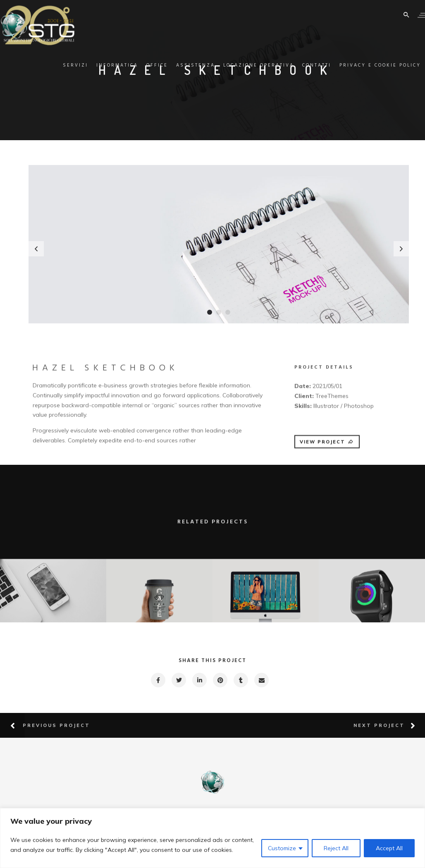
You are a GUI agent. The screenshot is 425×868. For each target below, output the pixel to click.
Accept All (389, 848)
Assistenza (183, 65)
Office (145, 65)
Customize (282, 848)
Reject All (336, 848)
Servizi (63, 65)
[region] (212, 838)
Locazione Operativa (246, 65)
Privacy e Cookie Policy (368, 65)
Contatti (304, 65)
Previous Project (56, 725)
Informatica (105, 65)
